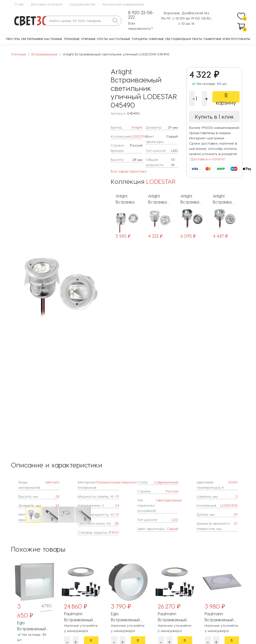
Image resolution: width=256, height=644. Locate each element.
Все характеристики (129, 171)
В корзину (226, 97)
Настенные (53, 39)
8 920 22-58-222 (141, 15)
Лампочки (212, 39)
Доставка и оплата (47, 4)
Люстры (13, 39)
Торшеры (139, 39)
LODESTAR (139, 136)
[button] (101, 287)
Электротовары (236, 39)
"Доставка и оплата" (207, 159)
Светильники (32, 39)
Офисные (156, 39)
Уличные (88, 39)
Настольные (120, 39)
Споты (102, 39)
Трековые (72, 39)
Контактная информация (123, 4)
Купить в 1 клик (214, 117)
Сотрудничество (82, 4)
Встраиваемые (44, 54)
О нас (19, 4)
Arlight (137, 127)
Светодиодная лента (184, 39)
